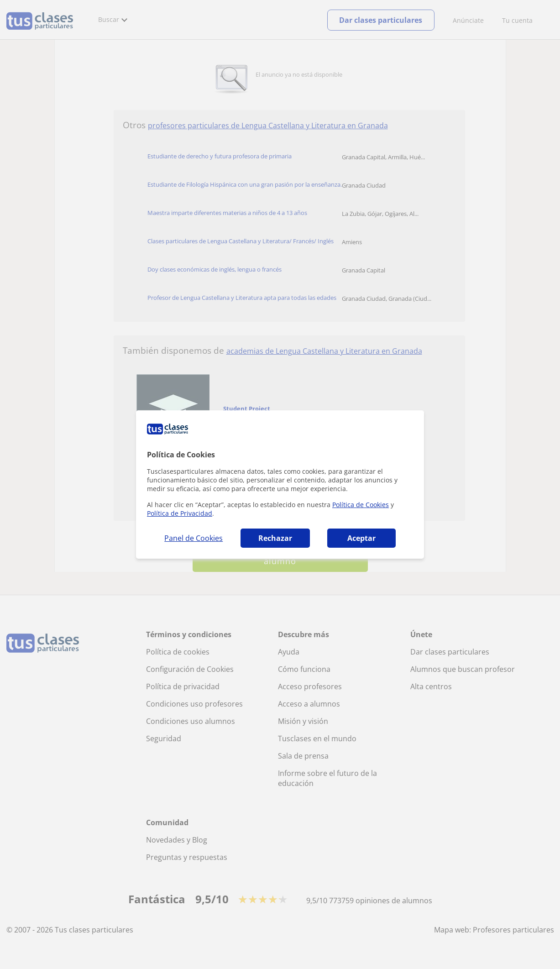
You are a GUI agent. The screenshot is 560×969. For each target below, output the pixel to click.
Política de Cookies (361, 505)
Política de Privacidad (180, 513)
